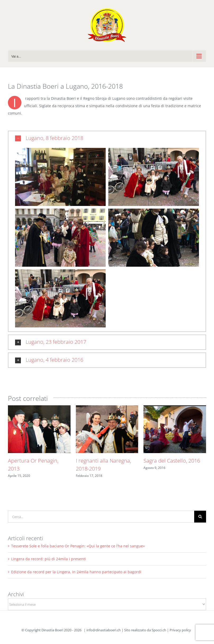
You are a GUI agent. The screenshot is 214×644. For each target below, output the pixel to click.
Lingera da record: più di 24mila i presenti (48, 559)
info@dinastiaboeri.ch (104, 630)
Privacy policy (180, 630)
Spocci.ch (159, 630)
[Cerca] (200, 517)
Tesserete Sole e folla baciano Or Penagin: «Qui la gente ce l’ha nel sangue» (78, 546)
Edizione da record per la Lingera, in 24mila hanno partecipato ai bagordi (76, 572)
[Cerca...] (101, 517)
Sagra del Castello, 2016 (172, 461)
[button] (107, 138)
